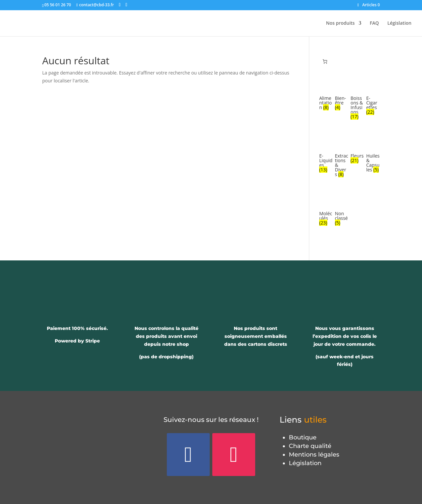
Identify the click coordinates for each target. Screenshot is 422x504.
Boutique (303, 437)
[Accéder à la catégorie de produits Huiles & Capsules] (373, 155)
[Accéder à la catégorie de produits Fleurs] (357, 150)
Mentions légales (314, 455)
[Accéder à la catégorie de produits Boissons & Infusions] (357, 99)
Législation (399, 23)
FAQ (375, 23)
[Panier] (325, 61)
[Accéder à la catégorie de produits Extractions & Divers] (342, 157)
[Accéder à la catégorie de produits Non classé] (342, 210)
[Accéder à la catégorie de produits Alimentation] (326, 95)
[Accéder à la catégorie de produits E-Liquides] (326, 155)
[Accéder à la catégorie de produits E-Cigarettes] (373, 97)
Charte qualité (310, 446)
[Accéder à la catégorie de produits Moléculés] (326, 210)
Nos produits (340, 23)
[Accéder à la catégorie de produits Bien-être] (342, 95)
